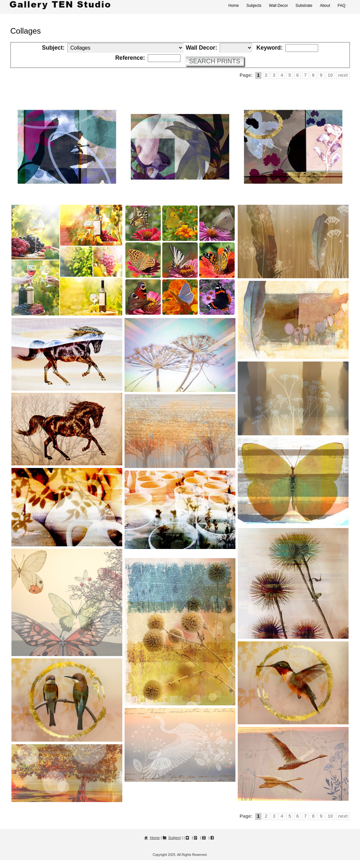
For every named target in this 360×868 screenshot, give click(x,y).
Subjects (254, 6)
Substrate (304, 6)
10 (330, 75)
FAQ (341, 6)
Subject (175, 838)
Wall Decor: (201, 48)
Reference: (130, 58)
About (325, 6)
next (343, 75)
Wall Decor (279, 6)
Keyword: (269, 48)
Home (233, 6)
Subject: (53, 48)
